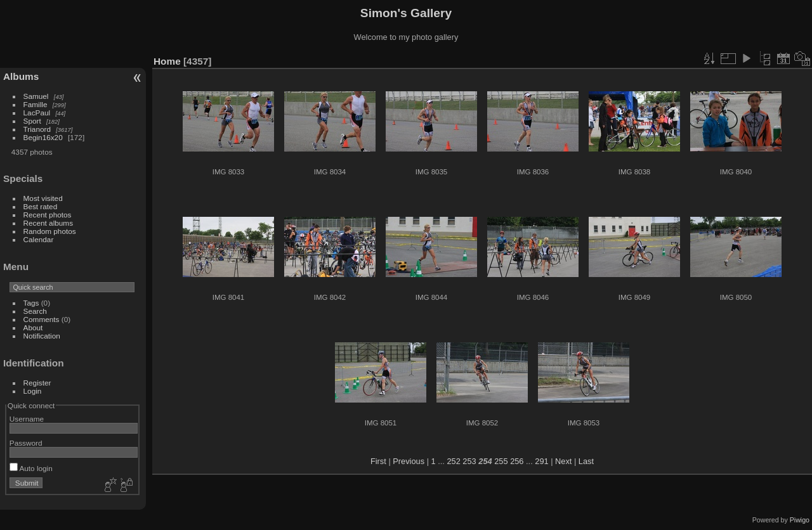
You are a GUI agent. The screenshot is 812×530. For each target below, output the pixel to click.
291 (541, 461)
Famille (36, 104)
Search (35, 311)
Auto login (31, 468)
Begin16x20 (43, 137)
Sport (32, 121)
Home (167, 61)
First (378, 461)
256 (517, 461)
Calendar (39, 239)
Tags (31, 303)
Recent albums (48, 223)
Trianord (37, 129)
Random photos (50, 231)
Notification (42, 336)
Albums (21, 76)
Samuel (36, 96)
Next (563, 461)
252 (453, 461)
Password (26, 443)
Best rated (41, 206)
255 (501, 461)
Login (33, 391)
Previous (409, 461)
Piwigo (800, 520)
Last (586, 461)
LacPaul (37, 113)
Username (27, 419)
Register (37, 383)
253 (469, 461)
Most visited (43, 198)
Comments (42, 319)
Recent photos (48, 215)
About (33, 327)
